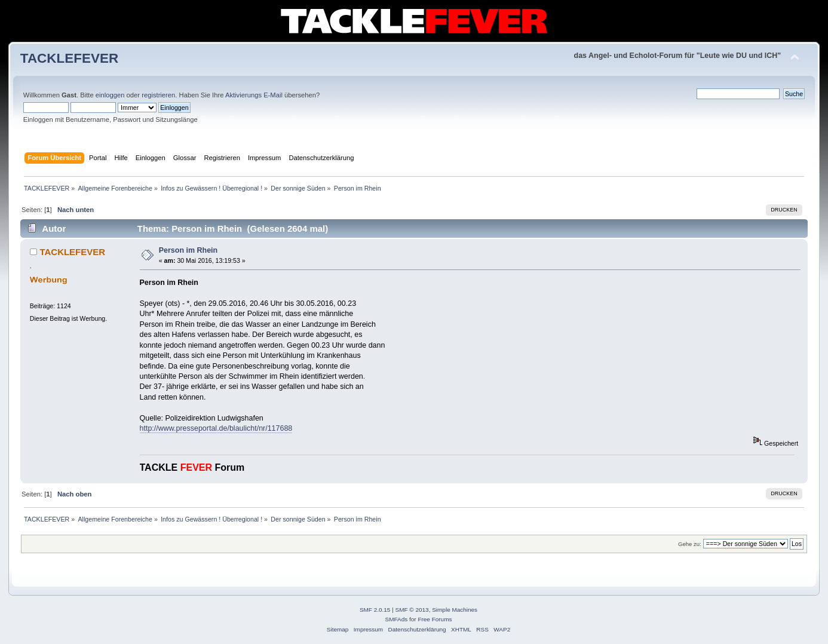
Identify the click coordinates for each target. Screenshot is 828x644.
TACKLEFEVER (69, 58)
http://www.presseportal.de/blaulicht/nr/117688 (216, 428)
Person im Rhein (188, 250)
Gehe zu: (690, 544)
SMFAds (397, 619)
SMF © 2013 (412, 610)
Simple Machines (455, 610)
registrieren (158, 95)
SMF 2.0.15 (375, 610)
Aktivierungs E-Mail (254, 95)
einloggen (110, 95)
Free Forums (435, 619)
